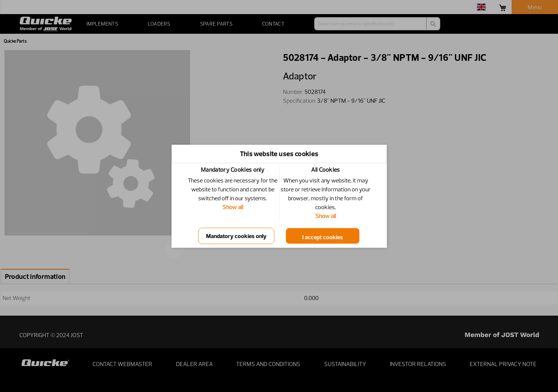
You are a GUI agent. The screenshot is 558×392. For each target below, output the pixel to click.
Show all (233, 207)
